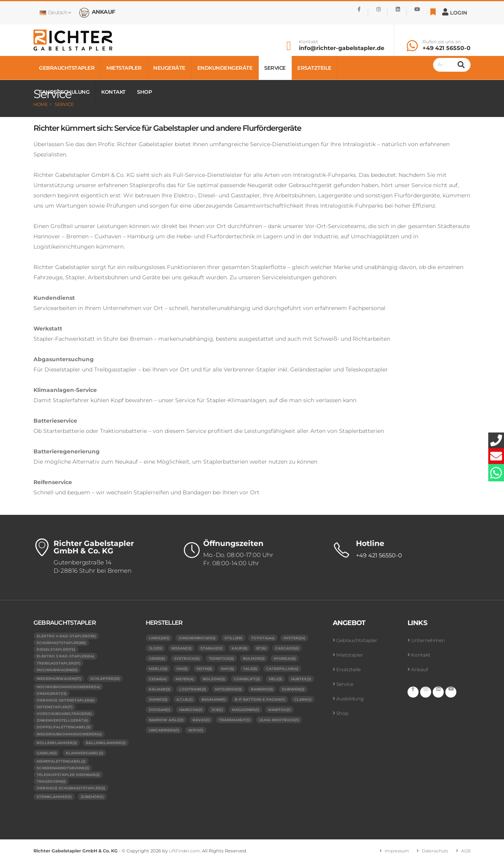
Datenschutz (433, 854)
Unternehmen (429, 640)
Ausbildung (351, 699)
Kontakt (309, 42)
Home (41, 104)
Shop (144, 92)
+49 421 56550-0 (447, 48)
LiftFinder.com (185, 854)
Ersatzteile (314, 68)
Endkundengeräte (225, 68)
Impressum (392, 854)
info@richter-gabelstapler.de (342, 48)
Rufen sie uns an (442, 42)
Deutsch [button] (55, 12)
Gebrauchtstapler (67, 68)
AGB (465, 854)
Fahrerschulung (64, 92)
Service (275, 68)
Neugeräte (169, 68)
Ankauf (420, 669)
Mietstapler (124, 68)
